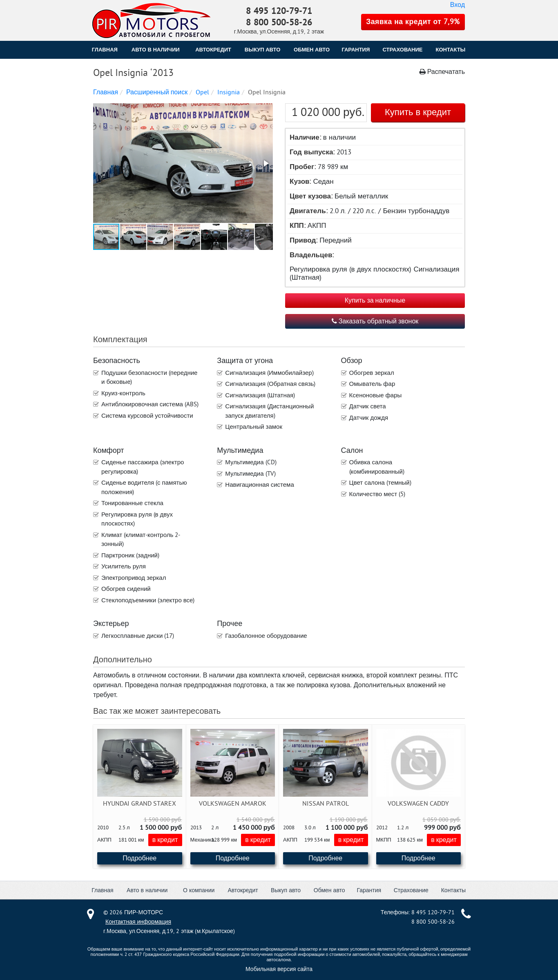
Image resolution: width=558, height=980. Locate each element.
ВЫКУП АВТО (262, 50)
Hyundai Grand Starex (139, 804)
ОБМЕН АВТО (312, 50)
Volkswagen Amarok (233, 804)
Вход (458, 5)
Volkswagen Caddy (418, 804)
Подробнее (139, 858)
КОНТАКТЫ (450, 50)
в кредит (165, 840)
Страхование (411, 890)
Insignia (229, 92)
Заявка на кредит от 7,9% (413, 22)
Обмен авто (329, 890)
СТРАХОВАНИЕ (403, 50)
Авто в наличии (156, 50)
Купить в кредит (418, 112)
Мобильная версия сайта (279, 969)
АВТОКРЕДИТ (213, 50)
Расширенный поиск (157, 92)
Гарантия (369, 890)
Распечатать (442, 72)
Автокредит (243, 890)
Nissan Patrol (326, 804)
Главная (105, 50)
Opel (202, 92)
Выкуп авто (286, 890)
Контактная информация (138, 922)
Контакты (453, 890)
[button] (182, 164)
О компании (199, 890)
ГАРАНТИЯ (356, 50)
